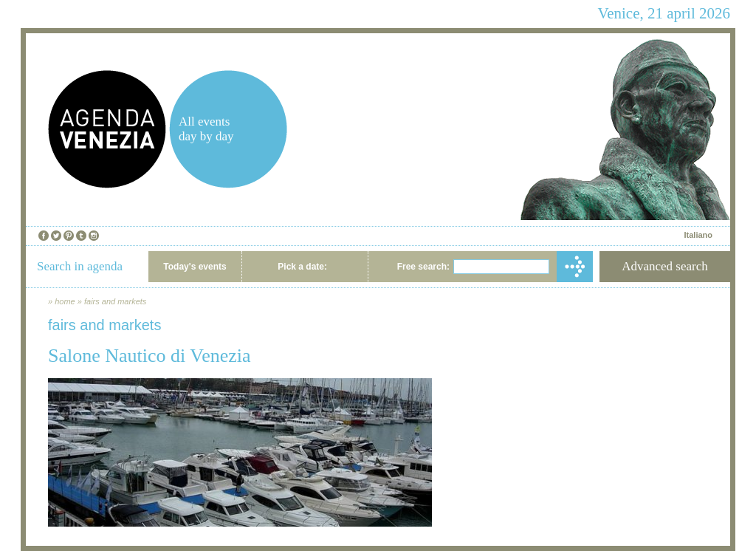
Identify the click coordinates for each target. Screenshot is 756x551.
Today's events (195, 267)
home (65, 301)
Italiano (698, 235)
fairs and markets (115, 301)
